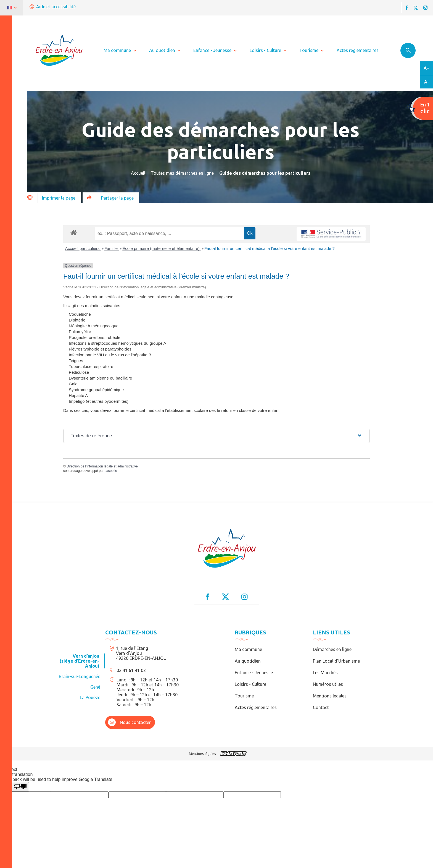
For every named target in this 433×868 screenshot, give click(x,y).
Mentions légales (330, 696)
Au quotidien (248, 661)
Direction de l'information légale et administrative (102, 466)
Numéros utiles (328, 684)
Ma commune (248, 649)
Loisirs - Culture (250, 684)
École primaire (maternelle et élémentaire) (161, 248)
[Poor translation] (20, 787)
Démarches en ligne (332, 649)
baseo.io (111, 471)
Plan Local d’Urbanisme (336, 661)
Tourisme (244, 696)
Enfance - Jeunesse (254, 673)
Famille (112, 248)
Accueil (138, 173)
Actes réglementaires (256, 707)
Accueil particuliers (83, 248)
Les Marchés (325, 673)
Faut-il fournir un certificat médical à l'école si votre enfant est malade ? (270, 248)
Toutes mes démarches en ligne (182, 173)
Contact (321, 707)
